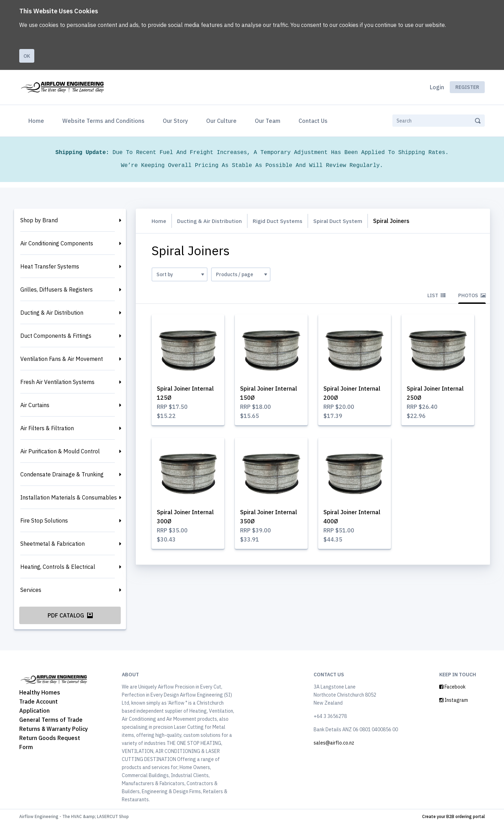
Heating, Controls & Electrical (58, 567)
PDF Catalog (70, 615)
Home (38, 120)
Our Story (175, 121)
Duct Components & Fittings (56, 336)
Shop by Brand (39, 220)
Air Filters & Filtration (47, 428)
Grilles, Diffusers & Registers (57, 289)
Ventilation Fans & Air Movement (62, 359)
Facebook (452, 687)
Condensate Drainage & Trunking (62, 474)
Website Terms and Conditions (103, 121)
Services (31, 590)
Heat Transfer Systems (50, 266)
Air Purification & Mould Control (60, 451)
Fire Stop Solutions (44, 521)
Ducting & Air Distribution (52, 313)
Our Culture (221, 121)
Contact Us (313, 121)
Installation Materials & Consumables (69, 497)
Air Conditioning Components (57, 243)
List (436, 295)
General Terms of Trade (51, 720)
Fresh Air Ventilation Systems (57, 382)
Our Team (268, 121)
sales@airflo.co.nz (334, 743)
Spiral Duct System (344, 221)
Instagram (454, 700)
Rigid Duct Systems (282, 221)
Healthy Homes (40, 692)
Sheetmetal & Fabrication (52, 544)
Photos (472, 295)
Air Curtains (35, 405)
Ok (27, 56)
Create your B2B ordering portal (453, 816)
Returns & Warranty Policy (54, 729)
